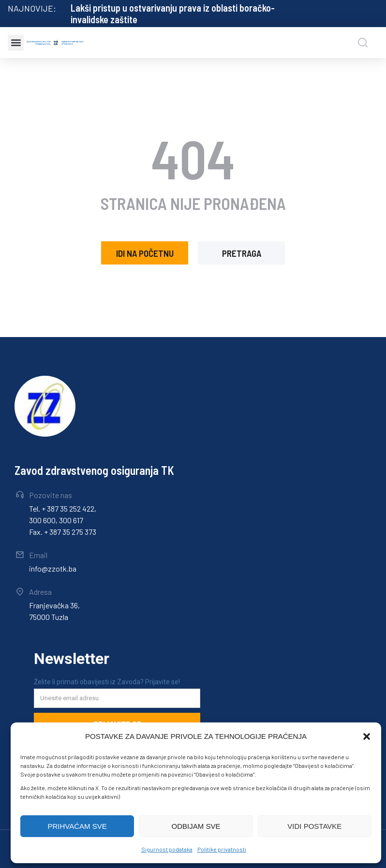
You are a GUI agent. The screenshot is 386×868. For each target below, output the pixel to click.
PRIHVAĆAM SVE (77, 826)
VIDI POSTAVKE (314, 826)
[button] (367, 736)
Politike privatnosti (222, 849)
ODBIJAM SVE (196, 826)
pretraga (242, 253)
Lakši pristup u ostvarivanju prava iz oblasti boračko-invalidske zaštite (173, 14)
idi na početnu (145, 253)
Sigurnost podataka (167, 849)
